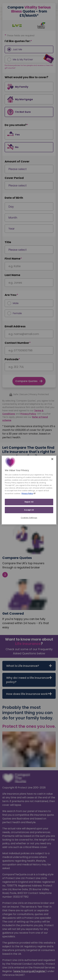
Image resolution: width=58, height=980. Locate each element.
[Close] (52, 459)
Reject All (29, 502)
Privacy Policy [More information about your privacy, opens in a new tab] (27, 493)
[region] (29, 490)
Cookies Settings (29, 518)
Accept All (29, 510)
